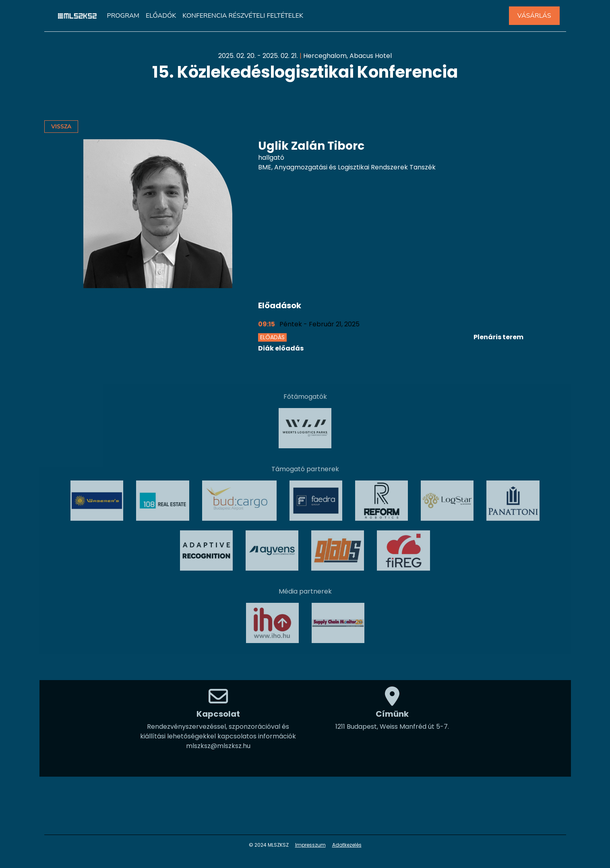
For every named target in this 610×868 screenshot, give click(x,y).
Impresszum (310, 845)
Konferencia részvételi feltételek (243, 16)
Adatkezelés (347, 845)
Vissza (61, 127)
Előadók (161, 16)
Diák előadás (281, 348)
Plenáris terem (498, 337)
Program (123, 16)
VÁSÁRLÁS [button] (534, 16)
